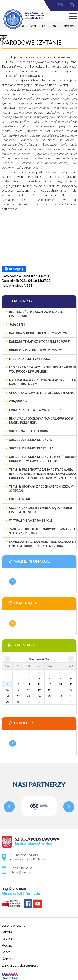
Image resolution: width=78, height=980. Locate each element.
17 (18, 690)
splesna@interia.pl (61, 5)
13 (50, 684)
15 (71, 684)
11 (28, 684)
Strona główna (14, 925)
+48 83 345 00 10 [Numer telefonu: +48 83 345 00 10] (20, 868)
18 (28, 690)
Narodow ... (68, 26)
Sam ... (53, 26)
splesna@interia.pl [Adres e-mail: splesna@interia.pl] (20, 872)
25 (28, 696)
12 (39, 684)
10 (18, 684)
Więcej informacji (12, 582)
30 (7, 702)
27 (50, 696)
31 (18, 702)
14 (60, 684)
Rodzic (7, 945)
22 (71, 690)
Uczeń (7, 938)
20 (50, 690)
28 (60, 696)
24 (18, 696)
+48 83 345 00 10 (72, 5)
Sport (6, 952)
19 (39, 690)
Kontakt (8, 959)
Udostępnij (14, 269)
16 (7, 690)
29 (71, 696)
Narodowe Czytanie (32, 43)
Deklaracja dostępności (21, 965)
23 (7, 696)
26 (39, 696)
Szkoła (7, 932)
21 (60, 690)
